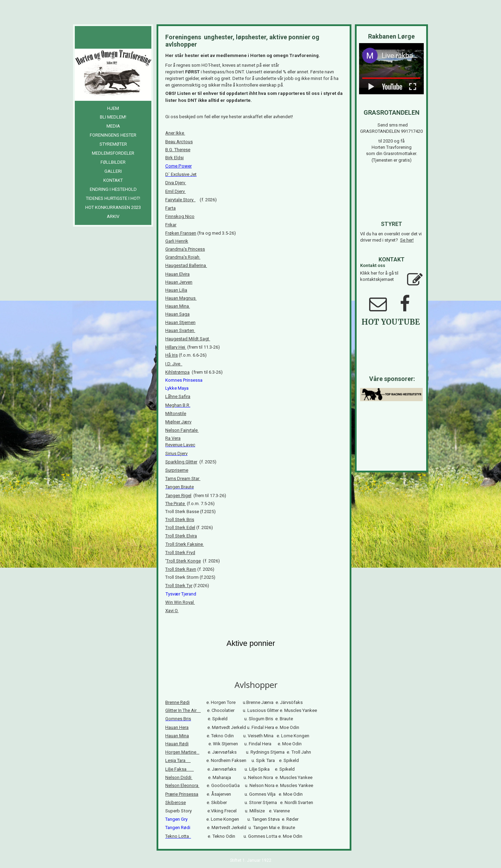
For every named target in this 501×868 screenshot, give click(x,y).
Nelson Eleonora (182, 785)
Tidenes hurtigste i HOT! (113, 198)
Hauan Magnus (180, 298)
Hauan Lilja (176, 290)
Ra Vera (173, 438)
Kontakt (113, 180)
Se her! (407, 240)
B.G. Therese (178, 150)
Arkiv (113, 216)
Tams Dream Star (182, 478)
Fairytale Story (180, 200)
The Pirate (176, 504)
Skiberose (176, 802)
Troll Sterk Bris (180, 520)
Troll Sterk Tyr (179, 586)
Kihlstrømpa (177, 372)
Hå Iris (172, 355)
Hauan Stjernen (180, 322)
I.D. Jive (174, 364)
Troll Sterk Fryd (180, 553)
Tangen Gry (178, 819)
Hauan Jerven (179, 282)
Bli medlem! (113, 117)
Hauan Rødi (177, 744)
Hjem (113, 108)
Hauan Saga (177, 314)
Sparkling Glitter (181, 462)
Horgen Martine (181, 752)
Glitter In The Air (183, 710)
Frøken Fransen (181, 233)
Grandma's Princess (185, 249)
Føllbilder (113, 162)
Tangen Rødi (178, 828)
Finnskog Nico (180, 216)
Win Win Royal (180, 602)
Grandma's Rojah (183, 257)
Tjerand (190, 594)
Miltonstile (176, 413)
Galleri (113, 171)
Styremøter (113, 144)
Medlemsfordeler (113, 153)
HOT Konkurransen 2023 (113, 207)
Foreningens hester (113, 135)
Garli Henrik (177, 241)
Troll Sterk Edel (180, 528)
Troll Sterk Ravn (181, 569)
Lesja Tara (176, 760)
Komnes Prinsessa (184, 380)
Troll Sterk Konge (184, 561)
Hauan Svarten (180, 330)
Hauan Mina (178, 306)
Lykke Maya (177, 388)
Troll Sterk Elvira (181, 536)
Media (113, 126)
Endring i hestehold (113, 189)
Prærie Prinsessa (182, 794)
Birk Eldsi (174, 158)
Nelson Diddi (178, 777)
